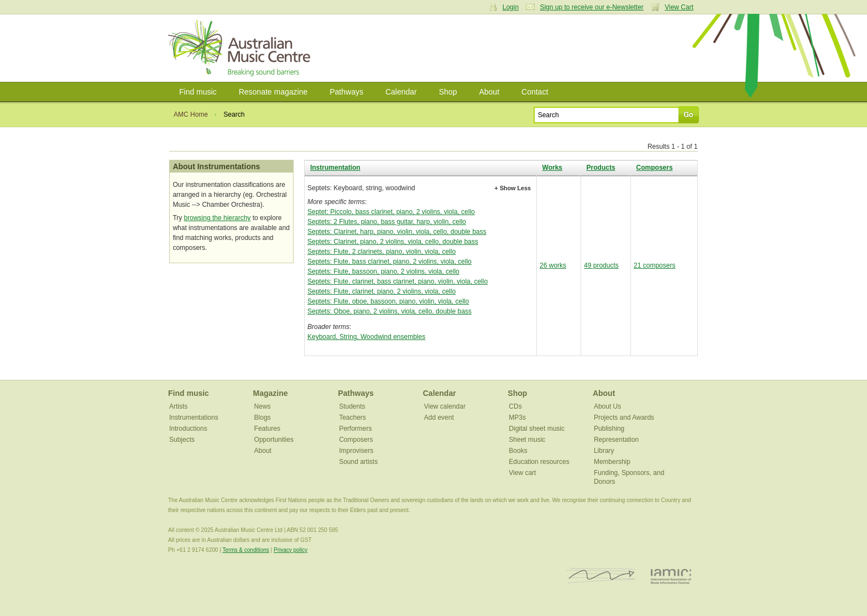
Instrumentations (194, 417)
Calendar (401, 92)
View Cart (679, 7)
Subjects (182, 440)
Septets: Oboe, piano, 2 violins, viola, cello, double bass (390, 311)
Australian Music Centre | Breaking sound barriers (241, 48)
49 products (601, 265)
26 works (553, 265)
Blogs (263, 417)
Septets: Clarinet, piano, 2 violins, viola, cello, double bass (393, 242)
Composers (655, 168)
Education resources (539, 462)
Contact (535, 92)
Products (601, 168)
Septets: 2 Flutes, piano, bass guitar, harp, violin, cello (387, 222)
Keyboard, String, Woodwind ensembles (366, 337)
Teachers (352, 417)
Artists (178, 406)
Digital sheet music (537, 429)
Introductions (188, 429)
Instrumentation (335, 168)
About (489, 92)
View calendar (445, 406)
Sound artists (358, 462)
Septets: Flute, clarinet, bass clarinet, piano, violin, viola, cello (398, 281)
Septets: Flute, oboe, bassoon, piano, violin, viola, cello (388, 301)
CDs (515, 406)
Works (552, 168)
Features (267, 429)
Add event (439, 417)
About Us (607, 406)
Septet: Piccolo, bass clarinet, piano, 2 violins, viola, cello (391, 212)
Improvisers (356, 451)
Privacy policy (291, 550)
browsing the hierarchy (218, 218)
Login (511, 7)
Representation (616, 440)
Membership (612, 462)
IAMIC (671, 576)
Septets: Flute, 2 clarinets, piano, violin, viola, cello (382, 252)
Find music (198, 92)
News (263, 406)
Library (604, 451)
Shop (448, 92)
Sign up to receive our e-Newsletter (591, 7)
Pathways (346, 92)
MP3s (517, 417)
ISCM (601, 576)
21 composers (654, 265)
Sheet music (527, 440)
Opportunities (274, 440)
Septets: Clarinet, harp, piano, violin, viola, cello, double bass (397, 232)
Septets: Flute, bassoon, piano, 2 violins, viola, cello (383, 272)
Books (518, 451)
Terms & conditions (246, 550)
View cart (522, 473)
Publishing (609, 429)
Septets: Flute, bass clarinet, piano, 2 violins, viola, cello (390, 262)
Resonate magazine (273, 92)
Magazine (271, 393)
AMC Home (191, 114)
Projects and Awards (624, 417)
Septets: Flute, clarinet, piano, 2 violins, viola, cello (382, 291)
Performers (355, 429)
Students (352, 406)
